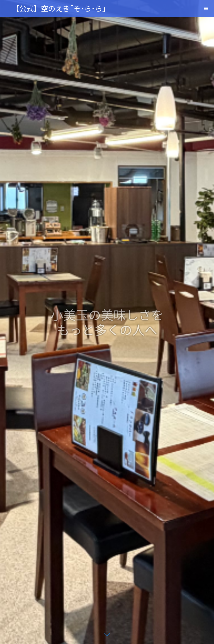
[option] (107, 322)
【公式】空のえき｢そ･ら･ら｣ (59, 8)
